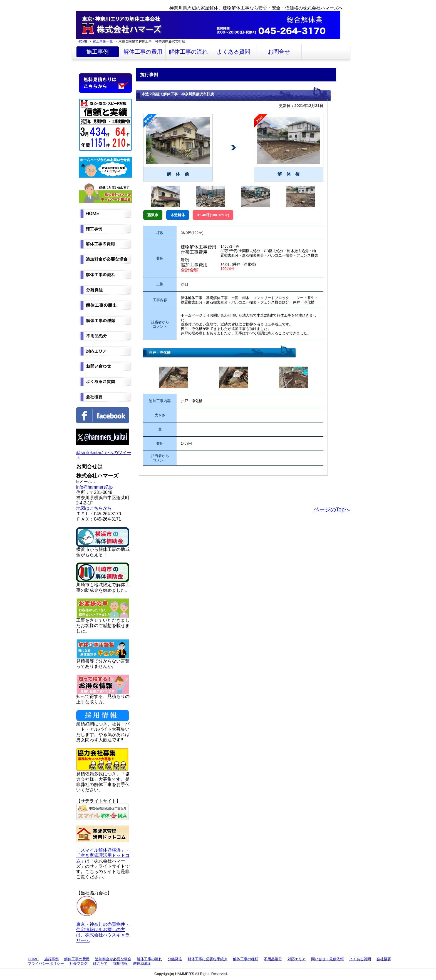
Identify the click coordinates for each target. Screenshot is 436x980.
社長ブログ (79, 963)
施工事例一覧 (103, 41)
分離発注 (175, 959)
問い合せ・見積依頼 (327, 959)
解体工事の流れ (188, 52)
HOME (82, 41)
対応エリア (297, 959)
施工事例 (98, 52)
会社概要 (384, 959)
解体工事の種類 (246, 959)
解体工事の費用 (143, 52)
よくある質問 (234, 52)
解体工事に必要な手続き (208, 959)
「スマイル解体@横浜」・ (103, 850)
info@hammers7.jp (94, 487)
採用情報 (120, 963)
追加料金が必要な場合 (113, 959)
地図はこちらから (94, 508)
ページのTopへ (332, 509)
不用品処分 (273, 959)
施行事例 (51, 959)
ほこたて (100, 963)
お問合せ (279, 52)
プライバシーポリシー (46, 963)
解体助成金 (142, 963)
